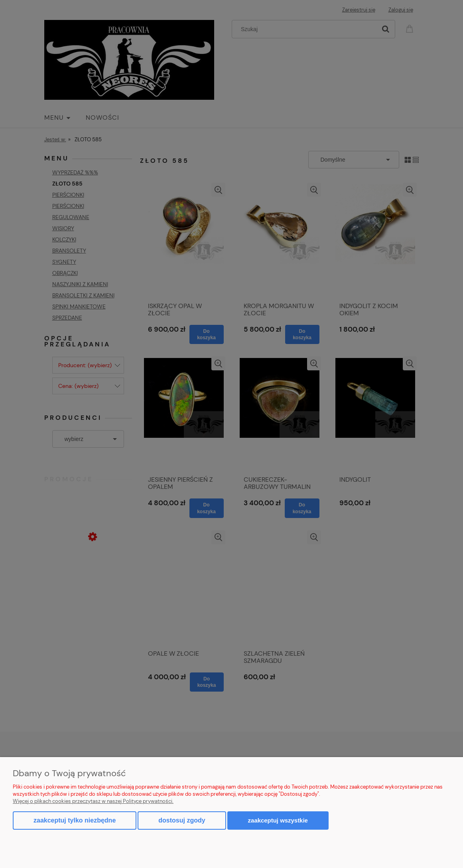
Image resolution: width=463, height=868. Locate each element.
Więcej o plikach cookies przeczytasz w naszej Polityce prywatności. (93, 801)
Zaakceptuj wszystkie (278, 820)
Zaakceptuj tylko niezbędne (75, 820)
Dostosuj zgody (182, 820)
